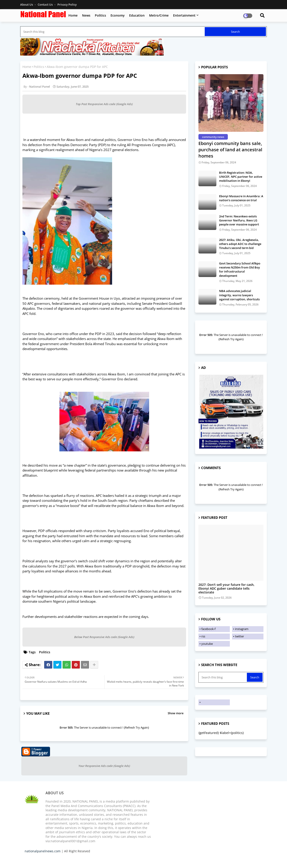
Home (73, 15)
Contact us (46, 4)
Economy (118, 15)
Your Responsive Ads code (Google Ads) (104, 766)
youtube (207, 644)
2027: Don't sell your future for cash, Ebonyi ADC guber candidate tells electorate (226, 589)
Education (137, 15)
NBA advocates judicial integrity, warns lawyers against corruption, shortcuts (239, 295)
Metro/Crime (159, 15)
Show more (176, 713)
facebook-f (208, 629)
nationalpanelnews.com (43, 851)
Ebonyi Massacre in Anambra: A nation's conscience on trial (241, 198)
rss (203, 636)
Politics (100, 15)
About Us (27, 4)
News (86, 15)
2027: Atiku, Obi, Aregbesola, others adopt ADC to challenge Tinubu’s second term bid (240, 244)
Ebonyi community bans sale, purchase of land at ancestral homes (230, 150)
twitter (239, 636)
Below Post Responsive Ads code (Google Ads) (104, 637)
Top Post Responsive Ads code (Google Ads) (104, 104)
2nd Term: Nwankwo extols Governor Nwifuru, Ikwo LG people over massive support (239, 220)
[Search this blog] (113, 32)
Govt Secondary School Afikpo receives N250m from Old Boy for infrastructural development (240, 269)
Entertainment (184, 15)
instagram (242, 629)
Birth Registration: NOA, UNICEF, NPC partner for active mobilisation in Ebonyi (241, 177)
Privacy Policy (67, 4)
